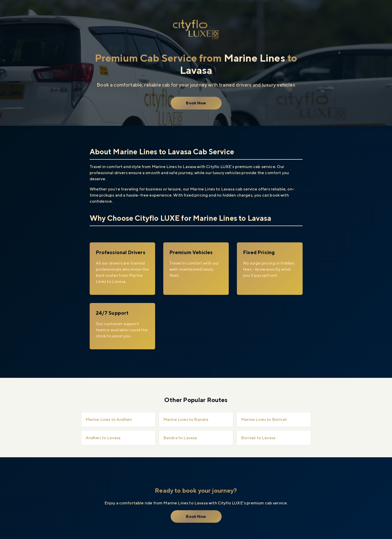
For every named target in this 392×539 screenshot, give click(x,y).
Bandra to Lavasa (180, 438)
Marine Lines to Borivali (264, 419)
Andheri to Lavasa (103, 438)
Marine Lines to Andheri (109, 419)
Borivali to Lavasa (258, 438)
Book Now (196, 103)
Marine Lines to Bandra (186, 419)
